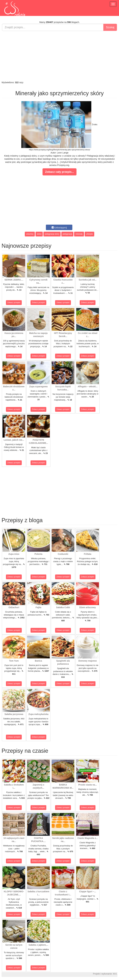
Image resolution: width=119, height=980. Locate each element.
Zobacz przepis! (14, 303)
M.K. (115, 974)
